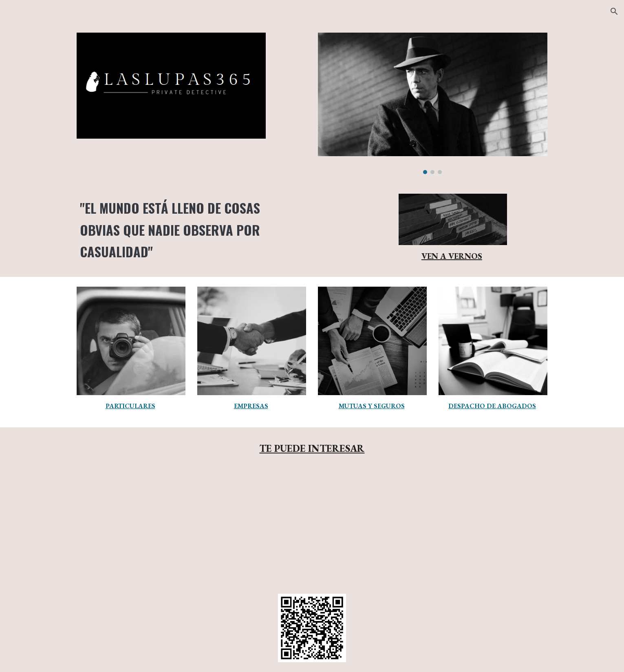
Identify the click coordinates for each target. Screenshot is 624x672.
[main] (191, 230)
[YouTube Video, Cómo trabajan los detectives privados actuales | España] (151, 527)
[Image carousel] (432, 103)
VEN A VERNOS (452, 256)
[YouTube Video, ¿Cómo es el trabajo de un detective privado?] (473, 526)
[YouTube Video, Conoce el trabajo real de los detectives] (312, 527)
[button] (614, 11)
